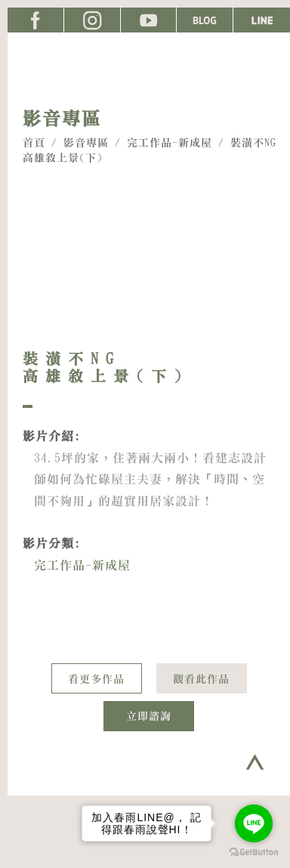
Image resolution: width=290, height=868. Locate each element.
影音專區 (86, 143)
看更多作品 (96, 679)
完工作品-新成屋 (170, 143)
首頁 (34, 143)
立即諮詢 (149, 716)
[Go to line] (254, 823)
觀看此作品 (201, 679)
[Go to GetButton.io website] (254, 853)
